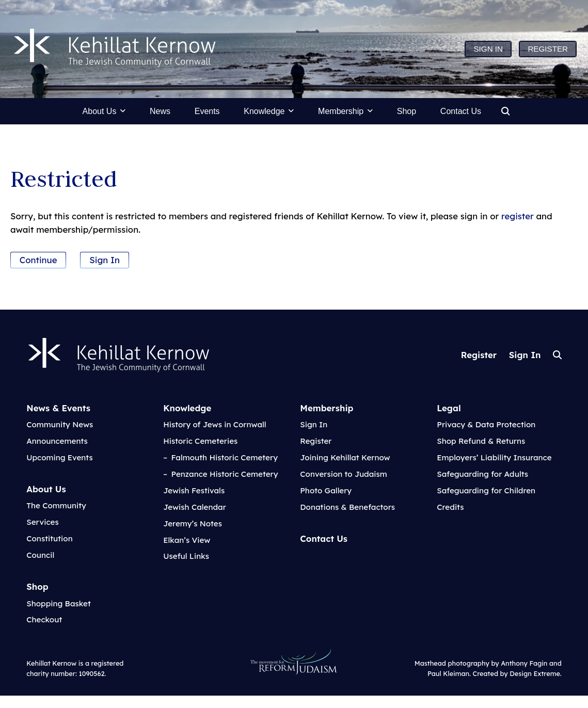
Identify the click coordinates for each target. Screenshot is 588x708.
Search (557, 355)
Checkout (44, 619)
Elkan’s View (187, 540)
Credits (450, 507)
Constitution (49, 538)
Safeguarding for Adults (482, 474)
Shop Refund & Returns (481, 441)
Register (479, 355)
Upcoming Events (60, 457)
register (518, 216)
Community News (60, 424)
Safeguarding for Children (486, 490)
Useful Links (186, 556)
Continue (38, 260)
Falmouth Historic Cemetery (224, 457)
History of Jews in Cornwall (214, 424)
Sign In (105, 260)
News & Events (58, 408)
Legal (449, 408)
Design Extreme (535, 673)
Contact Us (324, 538)
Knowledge (187, 408)
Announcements (57, 441)
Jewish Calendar (195, 507)
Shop (37, 586)
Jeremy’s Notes (193, 524)
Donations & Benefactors (347, 507)
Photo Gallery (326, 490)
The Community (56, 505)
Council (40, 555)
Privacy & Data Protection (486, 424)
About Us (46, 489)
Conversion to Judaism (344, 474)
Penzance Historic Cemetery (224, 474)
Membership (327, 408)
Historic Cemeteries (200, 441)
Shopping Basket (59, 604)
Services (42, 522)
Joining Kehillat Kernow (345, 457)
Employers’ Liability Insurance (494, 457)
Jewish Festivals (194, 490)
